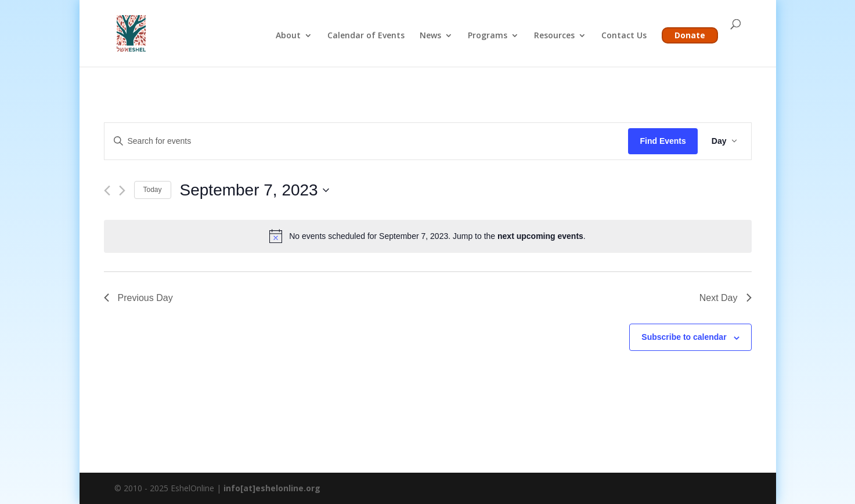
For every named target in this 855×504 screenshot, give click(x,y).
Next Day (726, 298)
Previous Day (138, 298)
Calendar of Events (366, 36)
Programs (488, 36)
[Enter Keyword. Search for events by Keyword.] (367, 141)
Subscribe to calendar (684, 337)
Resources (554, 36)
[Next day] (122, 191)
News (430, 36)
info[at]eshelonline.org (272, 488)
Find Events (663, 141)
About (288, 36)
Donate (690, 35)
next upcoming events (540, 236)
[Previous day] (107, 191)
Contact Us (624, 36)
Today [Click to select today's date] (153, 190)
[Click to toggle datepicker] (255, 190)
